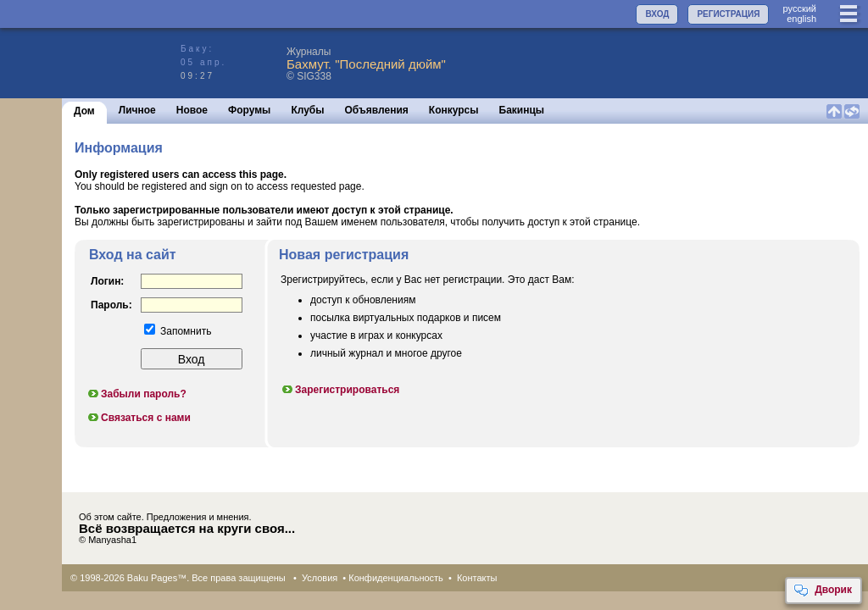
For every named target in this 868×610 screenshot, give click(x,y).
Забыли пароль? (136, 394)
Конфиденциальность (396, 578)
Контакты (477, 578)
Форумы (249, 110)
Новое (192, 110)
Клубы (307, 110)
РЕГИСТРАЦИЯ (728, 14)
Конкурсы (454, 110)
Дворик (823, 591)
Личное (137, 110)
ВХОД (657, 14)
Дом (84, 111)
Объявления (377, 110)
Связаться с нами (139, 418)
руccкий (799, 8)
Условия (320, 578)
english (801, 19)
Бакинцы (522, 110)
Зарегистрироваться (340, 390)
